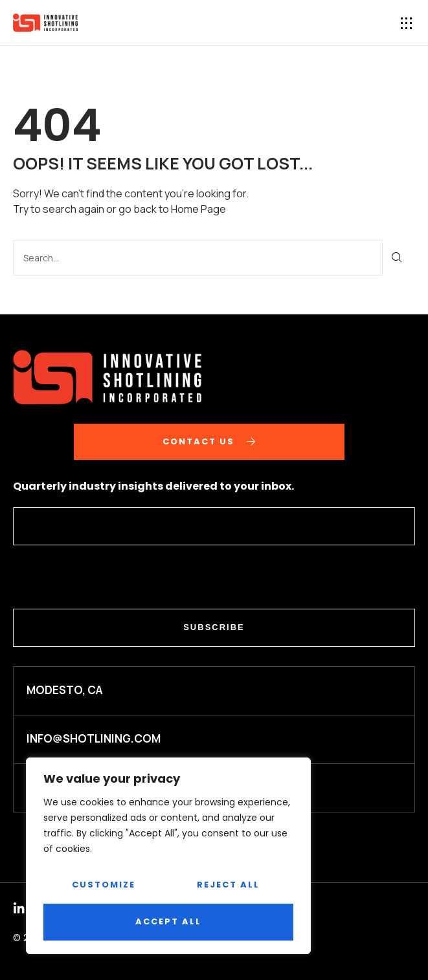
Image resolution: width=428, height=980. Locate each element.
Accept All (168, 921)
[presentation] (111, 577)
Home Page (198, 209)
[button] (407, 23)
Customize (104, 885)
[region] (168, 856)
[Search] (397, 258)
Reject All (228, 885)
